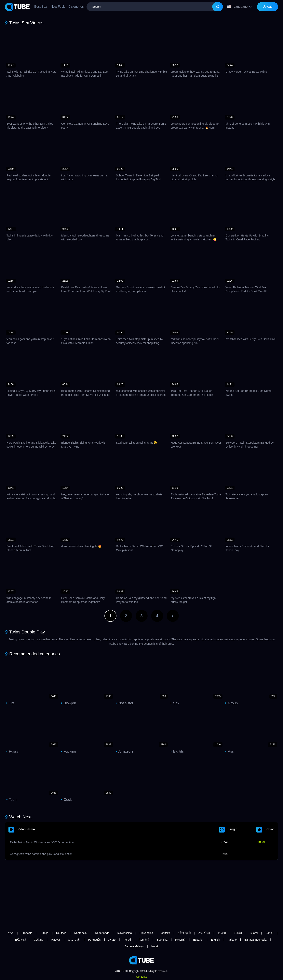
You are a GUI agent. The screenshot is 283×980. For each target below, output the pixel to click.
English (215, 940)
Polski (127, 940)
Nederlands (102, 933)
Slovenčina (146, 933)
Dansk (269, 933)
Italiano (232, 940)
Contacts (141, 977)
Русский (180, 940)
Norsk (155, 946)
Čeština (39, 940)
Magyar (56, 940)
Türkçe (44, 933)
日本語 (238, 933)
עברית (112, 940)
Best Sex (41, 7)
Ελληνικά (20, 940)
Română (144, 940)
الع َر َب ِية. (74, 940)
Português (94, 940)
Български (81, 933)
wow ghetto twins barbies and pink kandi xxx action (41, 854)
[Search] (218, 7)
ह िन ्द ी (184, 933)
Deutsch (61, 933)
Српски (165, 933)
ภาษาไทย (204, 933)
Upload (268, 7)
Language (237, 6)
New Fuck (58, 7)
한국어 (222, 933)
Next (173, 616)
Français (27, 933)
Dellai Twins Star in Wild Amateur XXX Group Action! (42, 842)
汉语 (11, 933)
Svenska (162, 940)
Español (198, 940)
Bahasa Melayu (134, 946)
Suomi (254, 933)
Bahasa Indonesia (255, 940)
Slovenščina (124, 933)
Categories (76, 7)
